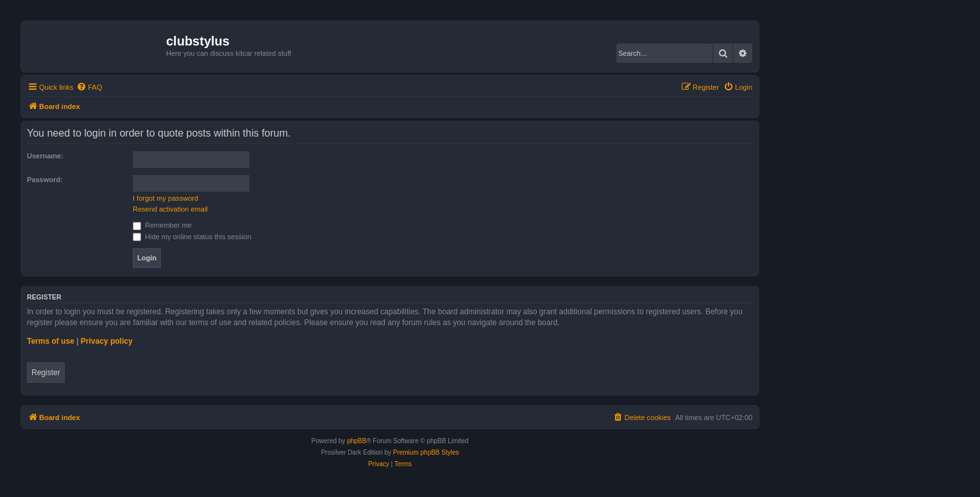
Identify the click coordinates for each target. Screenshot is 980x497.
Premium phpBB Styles (426, 452)
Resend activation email (170, 209)
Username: (45, 156)
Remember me (162, 225)
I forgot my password (165, 198)
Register (46, 373)
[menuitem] (89, 87)
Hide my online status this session (192, 237)
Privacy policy (107, 341)
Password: (45, 180)
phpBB (357, 441)
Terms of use (51, 341)
